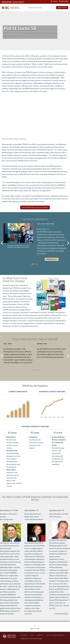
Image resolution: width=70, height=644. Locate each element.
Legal (32, 635)
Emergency (40, 635)
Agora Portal (62, 8)
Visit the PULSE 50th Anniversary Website (35, 208)
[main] (35, 321)
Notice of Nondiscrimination (55, 635)
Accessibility (24, 635)
